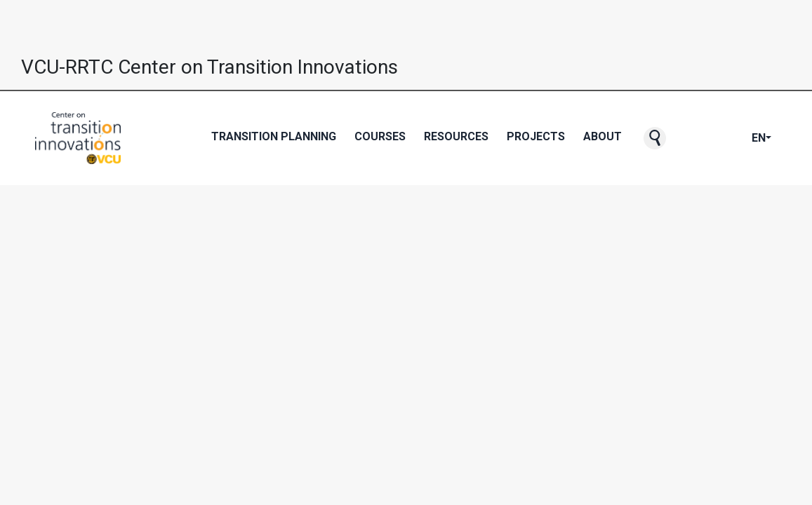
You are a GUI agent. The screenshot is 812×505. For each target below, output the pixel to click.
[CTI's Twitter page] (707, 138)
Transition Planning (274, 136)
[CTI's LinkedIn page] (740, 138)
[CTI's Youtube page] (718, 138)
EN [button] (759, 138)
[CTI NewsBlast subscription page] (684, 138)
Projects (536, 136)
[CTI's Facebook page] (695, 138)
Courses (380, 136)
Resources (456, 136)
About (603, 136)
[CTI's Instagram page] (729, 138)
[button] (655, 138)
